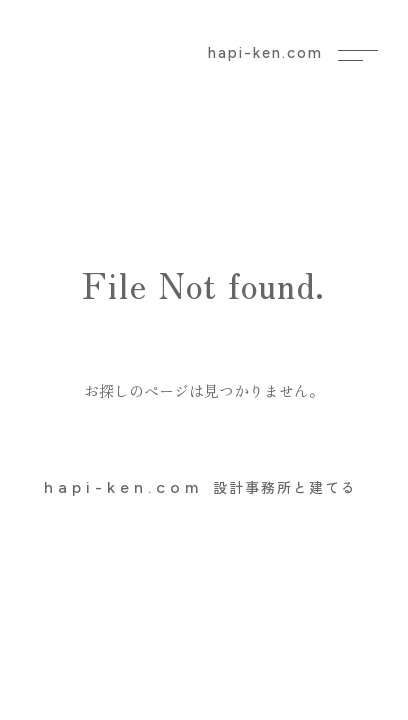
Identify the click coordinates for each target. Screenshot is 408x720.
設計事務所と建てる (200, 487)
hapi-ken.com (265, 53)
